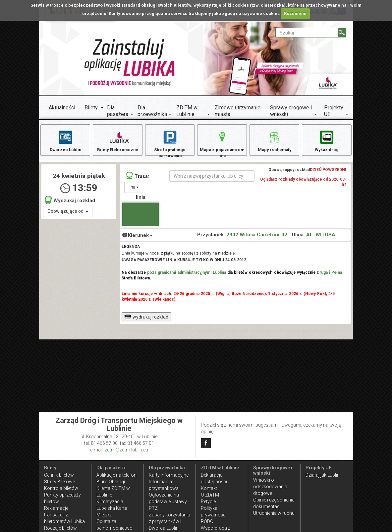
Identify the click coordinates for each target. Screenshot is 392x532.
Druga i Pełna (329, 276)
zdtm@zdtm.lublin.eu (126, 450)
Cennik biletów (59, 475)
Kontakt (209, 488)
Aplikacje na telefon (116, 475)
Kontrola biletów (61, 488)
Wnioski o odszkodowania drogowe (270, 487)
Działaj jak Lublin (323, 475)
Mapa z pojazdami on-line (222, 144)
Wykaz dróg (327, 141)
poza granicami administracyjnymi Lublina (187, 276)
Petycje (208, 502)
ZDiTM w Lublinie (187, 111)
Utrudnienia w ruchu (274, 513)
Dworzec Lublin (65, 141)
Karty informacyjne (169, 475)
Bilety (91, 108)
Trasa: (138, 179)
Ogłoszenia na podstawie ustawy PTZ (168, 502)
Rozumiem (295, 13)
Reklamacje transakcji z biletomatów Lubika (64, 515)
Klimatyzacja (110, 502)
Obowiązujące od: (68, 215)
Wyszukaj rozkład (70, 204)
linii (134, 191)
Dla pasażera (118, 111)
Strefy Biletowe (59, 482)
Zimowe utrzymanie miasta (238, 111)
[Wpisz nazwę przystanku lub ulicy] (212, 180)
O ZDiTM (210, 495)
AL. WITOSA (321, 238)
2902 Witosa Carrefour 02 (257, 238)
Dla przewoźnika (152, 111)
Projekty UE (334, 111)
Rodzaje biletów (60, 528)
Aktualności (62, 108)
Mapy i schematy (275, 141)
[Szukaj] (342, 33)
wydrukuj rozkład (146, 321)
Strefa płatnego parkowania (170, 144)
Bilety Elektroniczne (118, 141)
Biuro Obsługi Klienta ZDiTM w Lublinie (113, 488)
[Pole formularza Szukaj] (307, 33)
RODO (207, 521)
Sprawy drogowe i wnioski (291, 111)
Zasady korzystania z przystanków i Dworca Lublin (169, 521)
